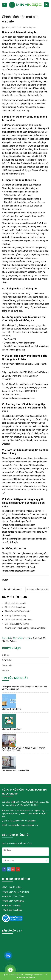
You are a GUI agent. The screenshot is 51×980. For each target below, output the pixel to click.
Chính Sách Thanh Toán (14, 896)
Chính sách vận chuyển (12, 709)
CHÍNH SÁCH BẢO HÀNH (12, 589)
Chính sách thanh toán (12, 729)
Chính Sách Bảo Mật (12, 905)
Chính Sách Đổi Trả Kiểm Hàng (16, 892)
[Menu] (5, 5)
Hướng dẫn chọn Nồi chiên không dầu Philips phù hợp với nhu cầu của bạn (24, 688)
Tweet (5, 580)
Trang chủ (6, 638)
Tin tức (28, 638)
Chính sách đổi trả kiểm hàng (38, 589)
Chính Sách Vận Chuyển (14, 901)
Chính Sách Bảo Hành (13, 910)
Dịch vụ (6, 655)
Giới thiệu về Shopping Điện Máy (15, 770)
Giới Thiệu (7, 660)
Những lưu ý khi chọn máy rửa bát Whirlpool (26, 628)
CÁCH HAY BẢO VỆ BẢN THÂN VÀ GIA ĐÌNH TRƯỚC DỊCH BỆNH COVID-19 (24, 749)
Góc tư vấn (18, 638)
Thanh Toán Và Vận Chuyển (18, 611)
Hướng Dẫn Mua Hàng (15, 615)
